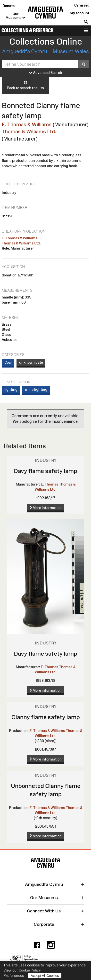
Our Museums (15, 16)
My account (79, 13)
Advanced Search (46, 73)
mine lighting (36, 389)
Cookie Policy (30, 970)
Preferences (14, 976)
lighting (11, 389)
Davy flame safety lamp (45, 471)
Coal (8, 362)
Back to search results (25, 85)
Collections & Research (28, 30)
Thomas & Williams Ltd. (29, 131)
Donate (8, 6)
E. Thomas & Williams (27, 124)
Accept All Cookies (45, 976)
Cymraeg (82, 5)
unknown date (31, 362)
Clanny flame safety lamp (46, 717)
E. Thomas (50, 484)
